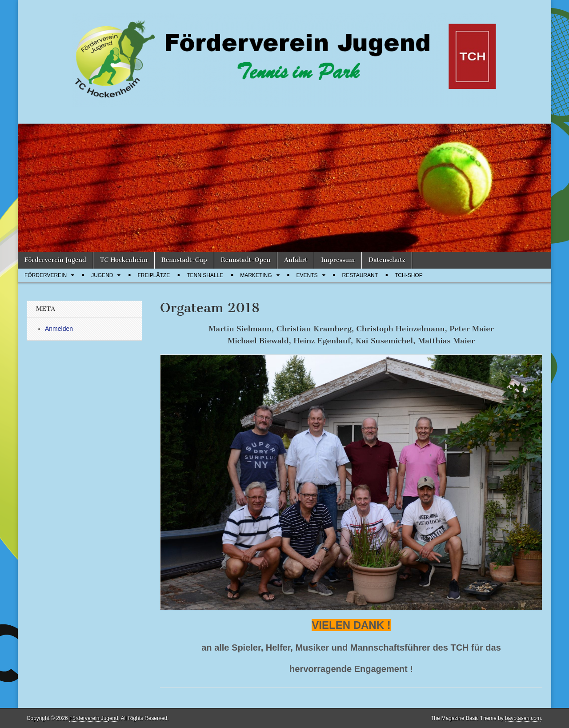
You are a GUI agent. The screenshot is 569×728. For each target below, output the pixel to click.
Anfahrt (296, 260)
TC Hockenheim (124, 260)
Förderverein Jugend (55, 260)
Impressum (338, 260)
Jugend (102, 275)
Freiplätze (154, 275)
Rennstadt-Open (246, 260)
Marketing (256, 275)
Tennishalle (205, 275)
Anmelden (59, 329)
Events (307, 275)
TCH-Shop (409, 275)
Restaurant (360, 275)
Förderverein (46, 275)
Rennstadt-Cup (184, 260)
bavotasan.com (523, 718)
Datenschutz (387, 260)
